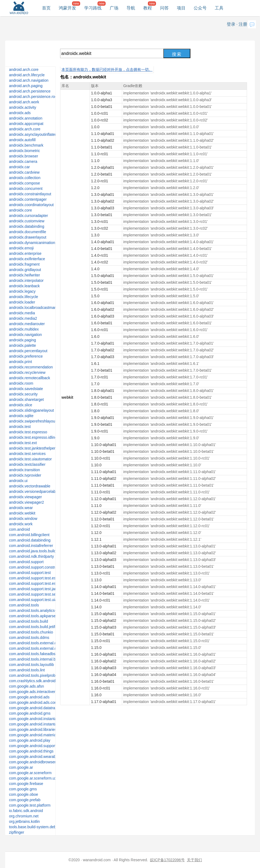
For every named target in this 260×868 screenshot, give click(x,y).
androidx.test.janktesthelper (32, 448)
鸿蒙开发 (67, 8)
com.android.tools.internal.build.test (39, 659)
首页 (46, 8)
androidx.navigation (25, 335)
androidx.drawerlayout (28, 237)
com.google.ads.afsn (26, 686)
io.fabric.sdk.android (26, 811)
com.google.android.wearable (34, 757)
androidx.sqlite (21, 416)
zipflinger (17, 832)
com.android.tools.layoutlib (31, 665)
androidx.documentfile (27, 232)
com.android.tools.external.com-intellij (41, 643)
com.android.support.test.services (37, 594)
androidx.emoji (21, 248)
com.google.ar (21, 767)
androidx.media (22, 313)
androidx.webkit (22, 513)
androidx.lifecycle (23, 297)
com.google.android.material (33, 735)
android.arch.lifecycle (27, 75)
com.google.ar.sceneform (30, 773)
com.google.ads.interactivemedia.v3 (39, 692)
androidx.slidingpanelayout (31, 410)
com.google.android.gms (30, 713)
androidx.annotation (26, 118)
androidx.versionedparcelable (34, 491)
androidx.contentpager (28, 199)
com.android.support (26, 562)
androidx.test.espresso (28, 432)
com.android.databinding (30, 540)
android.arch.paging (26, 86)
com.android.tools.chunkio (31, 632)
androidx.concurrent (26, 189)
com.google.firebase (26, 784)
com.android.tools (24, 605)
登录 (231, 24)
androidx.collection (25, 178)
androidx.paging (22, 340)
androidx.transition (24, 470)
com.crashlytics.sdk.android (32, 681)
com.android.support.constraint (35, 567)
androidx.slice (21, 405)
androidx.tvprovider (25, 475)
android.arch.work (24, 102)
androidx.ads (20, 113)
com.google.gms (23, 789)
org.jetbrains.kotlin (24, 821)
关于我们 (194, 860)
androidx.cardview (24, 172)
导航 (131, 8)
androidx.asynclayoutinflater (32, 134)
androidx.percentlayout (28, 351)
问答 (164, 8)
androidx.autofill (22, 140)
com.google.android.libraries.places (39, 730)
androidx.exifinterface (27, 259)
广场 (114, 8)
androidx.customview (27, 221)
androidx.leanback (24, 286)
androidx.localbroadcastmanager (36, 308)
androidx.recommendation (31, 367)
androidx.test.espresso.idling (33, 437)
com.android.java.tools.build (32, 551)
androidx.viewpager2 (26, 502)
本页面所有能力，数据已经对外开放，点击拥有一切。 (107, 70)
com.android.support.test (30, 573)
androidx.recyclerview (27, 372)
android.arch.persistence (30, 91)
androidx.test (20, 427)
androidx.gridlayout (25, 270)
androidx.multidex (24, 329)
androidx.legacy (22, 291)
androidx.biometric (24, 151)
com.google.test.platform (30, 805)
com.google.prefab (25, 800)
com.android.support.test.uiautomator (40, 600)
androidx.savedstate (26, 389)
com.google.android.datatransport (37, 708)
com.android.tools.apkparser (33, 616)
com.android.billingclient (29, 535)
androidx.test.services (27, 454)
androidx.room (21, 383)
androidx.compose (24, 183)
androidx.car (19, 167)
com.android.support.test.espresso (38, 578)
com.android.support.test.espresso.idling (43, 583)
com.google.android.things (31, 751)
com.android (19, 529)
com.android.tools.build (28, 621)
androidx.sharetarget (26, 400)
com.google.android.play (30, 740)
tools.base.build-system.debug (35, 827)
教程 (148, 8)
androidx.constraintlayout (30, 194)
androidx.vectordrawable (30, 486)
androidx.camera (23, 161)
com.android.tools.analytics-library (38, 610)
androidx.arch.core (25, 129)
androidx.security (23, 394)
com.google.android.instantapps (36, 719)
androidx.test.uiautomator (30, 459)
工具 (219, 8)
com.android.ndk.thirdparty (31, 556)
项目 (181, 8)
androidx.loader (22, 302)
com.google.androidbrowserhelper (38, 762)
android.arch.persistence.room (35, 97)
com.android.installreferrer (31, 546)
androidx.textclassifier (27, 464)
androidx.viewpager (25, 497)
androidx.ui (18, 481)
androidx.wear (21, 508)
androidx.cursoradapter (28, 216)
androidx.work (21, 524)
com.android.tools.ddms (29, 638)
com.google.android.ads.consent (36, 702)
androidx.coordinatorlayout (31, 205)
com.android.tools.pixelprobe (33, 675)
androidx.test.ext (23, 443)
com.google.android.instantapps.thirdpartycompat (51, 724)
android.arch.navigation (29, 80)
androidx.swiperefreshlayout (32, 421)
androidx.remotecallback (30, 378)
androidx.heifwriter (24, 275)
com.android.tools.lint (27, 670)
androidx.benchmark (26, 145)
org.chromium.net (24, 816)
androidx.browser (23, 156)
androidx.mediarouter (27, 324)
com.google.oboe (23, 794)
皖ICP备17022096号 (167, 860)
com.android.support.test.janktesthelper (42, 589)
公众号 (200, 8)
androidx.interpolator (26, 280)
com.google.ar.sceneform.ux (33, 778)
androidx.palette (22, 345)
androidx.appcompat (26, 124)
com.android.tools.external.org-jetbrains (42, 648)
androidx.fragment (24, 264)
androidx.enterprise (25, 253)
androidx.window (23, 519)
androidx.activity (22, 107)
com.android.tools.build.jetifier (34, 627)
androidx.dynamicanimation (32, 243)
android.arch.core (24, 70)
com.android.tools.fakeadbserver (36, 654)
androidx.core (20, 210)
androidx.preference (26, 356)
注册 (243, 24)
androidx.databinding (27, 226)
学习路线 (93, 8)
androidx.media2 (23, 318)
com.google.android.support (32, 746)
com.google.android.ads (29, 697)
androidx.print (20, 362)
